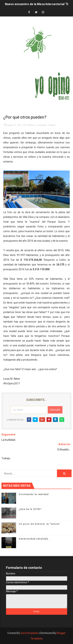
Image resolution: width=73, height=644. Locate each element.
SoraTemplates (30, 633)
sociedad (41, 125)
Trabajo (52, 125)
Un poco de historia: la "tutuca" (40, 524)
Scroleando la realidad (34, 494)
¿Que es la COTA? (30, 509)
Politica (31, 125)
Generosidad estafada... (35, 539)
